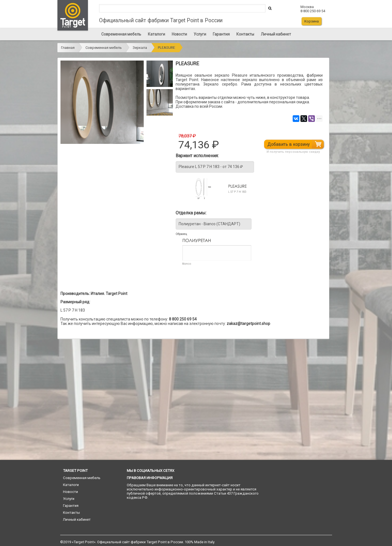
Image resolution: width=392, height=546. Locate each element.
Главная (68, 48)
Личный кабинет (276, 34)
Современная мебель (121, 34)
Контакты (245, 34)
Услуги (200, 34)
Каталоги (156, 34)
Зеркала (140, 48)
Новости (179, 34)
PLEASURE (166, 48)
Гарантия (221, 34)
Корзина (312, 21)
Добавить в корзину (289, 144)
